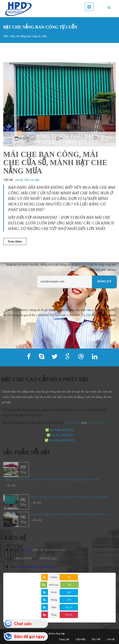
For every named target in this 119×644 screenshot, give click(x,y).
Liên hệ (111, 639)
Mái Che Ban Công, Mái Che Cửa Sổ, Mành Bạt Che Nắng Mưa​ (55, 163)
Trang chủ (64, 639)
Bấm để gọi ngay (29, 636)
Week (54, 592)
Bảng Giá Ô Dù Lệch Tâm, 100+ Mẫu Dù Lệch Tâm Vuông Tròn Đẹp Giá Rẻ (52, 481)
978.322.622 (95, 423)
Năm (54, 607)
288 (69, 592)
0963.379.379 (71, 423)
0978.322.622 (50, 558)
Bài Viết (96, 639)
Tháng (54, 600)
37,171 (69, 615)
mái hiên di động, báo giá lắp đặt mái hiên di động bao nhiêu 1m (70, 516)
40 (70, 585)
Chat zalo (23, 623)
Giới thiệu (80, 639)
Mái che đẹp (32, 180)
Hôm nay (54, 585)
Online (54, 577)
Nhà (6, 36)
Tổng (54, 615)
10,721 (69, 607)
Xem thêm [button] (15, 241)
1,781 (69, 600)
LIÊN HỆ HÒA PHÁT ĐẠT (51, 550)
